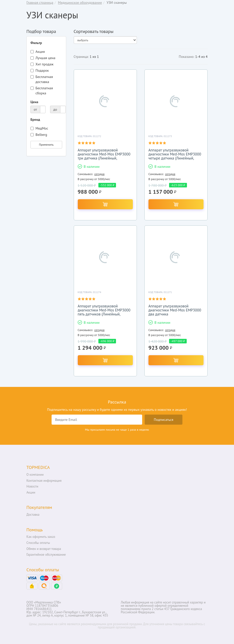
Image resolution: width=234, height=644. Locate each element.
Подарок (40, 70)
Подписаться (164, 420)
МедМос (39, 128)
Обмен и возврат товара (44, 549)
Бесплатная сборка (42, 91)
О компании (35, 475)
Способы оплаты (38, 543)
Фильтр (36, 43)
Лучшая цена (43, 58)
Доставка (33, 515)
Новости (32, 486)
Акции (31, 492)
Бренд (35, 119)
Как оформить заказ (41, 537)
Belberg (39, 135)
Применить (46, 145)
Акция (38, 52)
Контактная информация (44, 481)
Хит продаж (42, 64)
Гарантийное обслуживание (46, 555)
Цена (34, 102)
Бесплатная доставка (42, 79)
